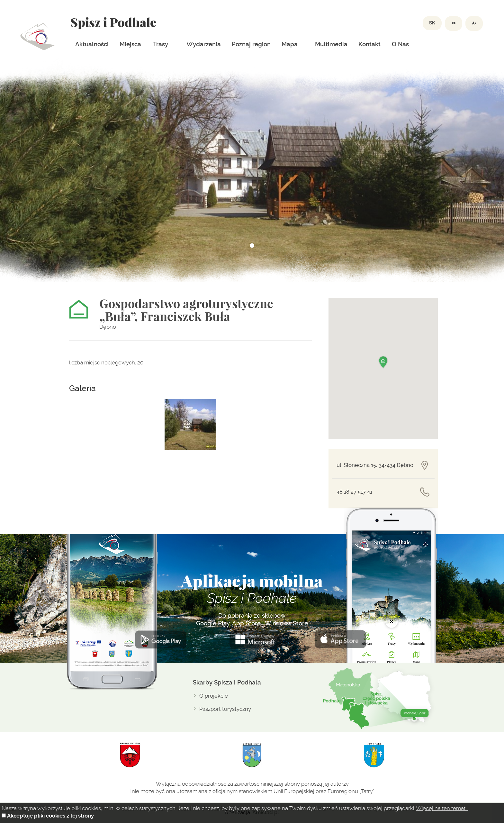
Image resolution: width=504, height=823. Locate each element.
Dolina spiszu (38, 37)
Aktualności (92, 44)
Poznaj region (251, 44)
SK (432, 23)
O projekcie (214, 696)
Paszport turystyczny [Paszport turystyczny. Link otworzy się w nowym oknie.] (225, 709)
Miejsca (130, 44)
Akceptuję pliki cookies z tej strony (50, 816)
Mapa (290, 44)
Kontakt (369, 44)
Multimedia (331, 44)
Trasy (161, 44)
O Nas (400, 44)
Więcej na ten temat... (442, 808)
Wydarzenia (204, 44)
